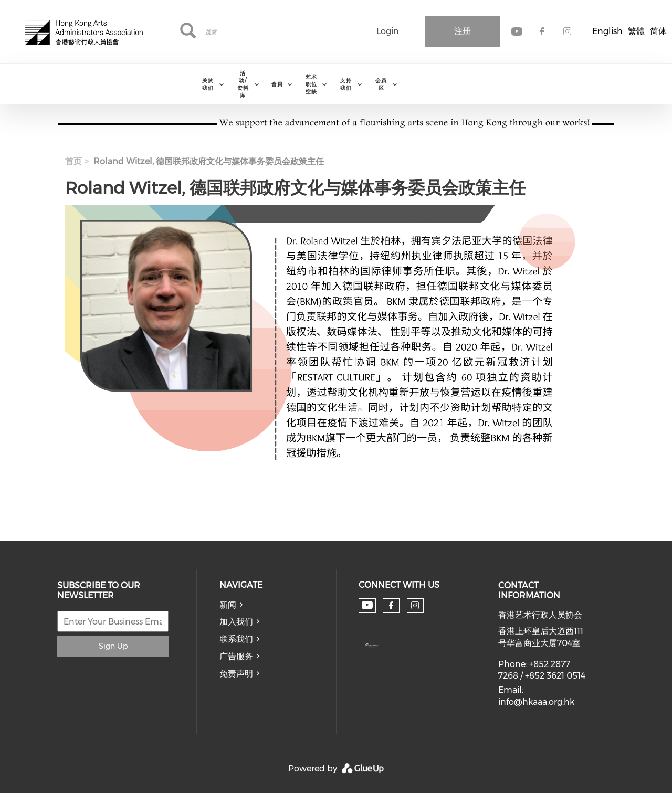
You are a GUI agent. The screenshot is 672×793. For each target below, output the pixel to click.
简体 (658, 31)
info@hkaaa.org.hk (536, 702)
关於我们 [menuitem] (208, 84)
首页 (73, 161)
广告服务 (236, 656)
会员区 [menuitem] (381, 84)
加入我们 (236, 622)
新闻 (228, 605)
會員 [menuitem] (277, 84)
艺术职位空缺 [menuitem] (311, 84)
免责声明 (236, 674)
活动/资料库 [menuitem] (243, 84)
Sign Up (113, 646)
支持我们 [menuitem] (346, 84)
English (607, 31)
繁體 (636, 31)
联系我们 (236, 639)
